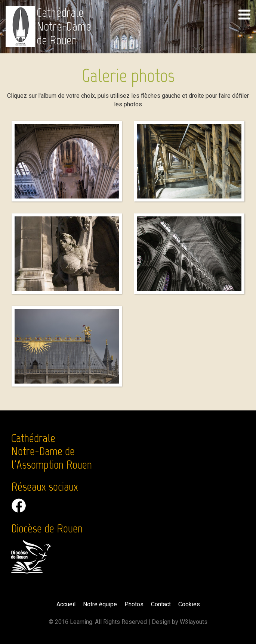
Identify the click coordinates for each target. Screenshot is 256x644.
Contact (161, 604)
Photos (134, 604)
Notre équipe (100, 604)
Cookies (189, 604)
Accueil (66, 604)
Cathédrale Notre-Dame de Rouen (64, 27)
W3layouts (194, 622)
